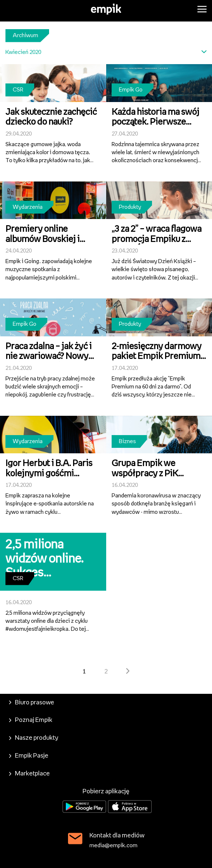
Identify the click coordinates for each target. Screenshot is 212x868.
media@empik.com (113, 846)
